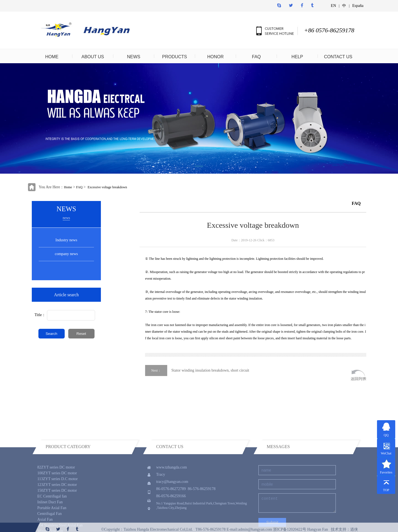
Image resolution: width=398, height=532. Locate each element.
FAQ (256, 57)
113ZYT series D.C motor (57, 502)
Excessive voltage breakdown (107, 187)
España (358, 6)
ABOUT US (93, 57)
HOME (52, 57)
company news (66, 254)
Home (68, 187)
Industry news (66, 240)
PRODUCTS (175, 57)
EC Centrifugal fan (52, 519)
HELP (297, 57)
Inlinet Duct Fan (50, 525)
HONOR (216, 57)
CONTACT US (338, 57)
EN (333, 6)
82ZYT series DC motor (56, 490)
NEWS (134, 57)
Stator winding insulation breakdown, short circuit (210, 370)
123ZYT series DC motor (57, 508)
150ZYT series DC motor (57, 513)
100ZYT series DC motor (57, 496)
